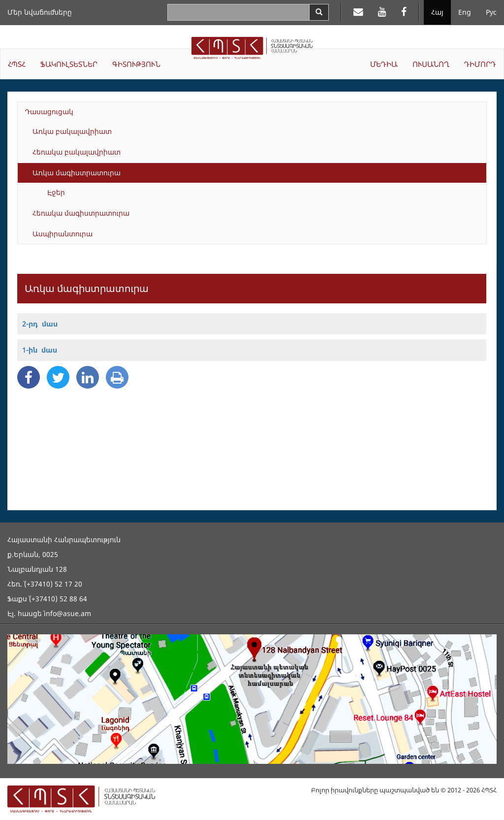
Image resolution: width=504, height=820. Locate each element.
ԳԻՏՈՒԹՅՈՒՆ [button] (136, 64)
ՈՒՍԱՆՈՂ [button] (431, 64)
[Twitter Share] (58, 377)
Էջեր (56, 192)
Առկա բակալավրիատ (72, 131)
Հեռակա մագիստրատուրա (81, 213)
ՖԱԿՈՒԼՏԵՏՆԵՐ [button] (69, 64)
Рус (491, 12)
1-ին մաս (40, 350)
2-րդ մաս (40, 324)
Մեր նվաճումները (40, 12)
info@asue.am (67, 613)
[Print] (117, 377)
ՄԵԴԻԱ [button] (384, 64)
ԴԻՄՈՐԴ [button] (480, 64)
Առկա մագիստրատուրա (77, 173)
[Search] (319, 12)
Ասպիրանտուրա (63, 234)
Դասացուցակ (49, 112)
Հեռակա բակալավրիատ (77, 152)
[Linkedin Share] (88, 377)
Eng (465, 12)
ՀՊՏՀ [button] (17, 64)
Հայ (437, 12)
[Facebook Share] (29, 377)
